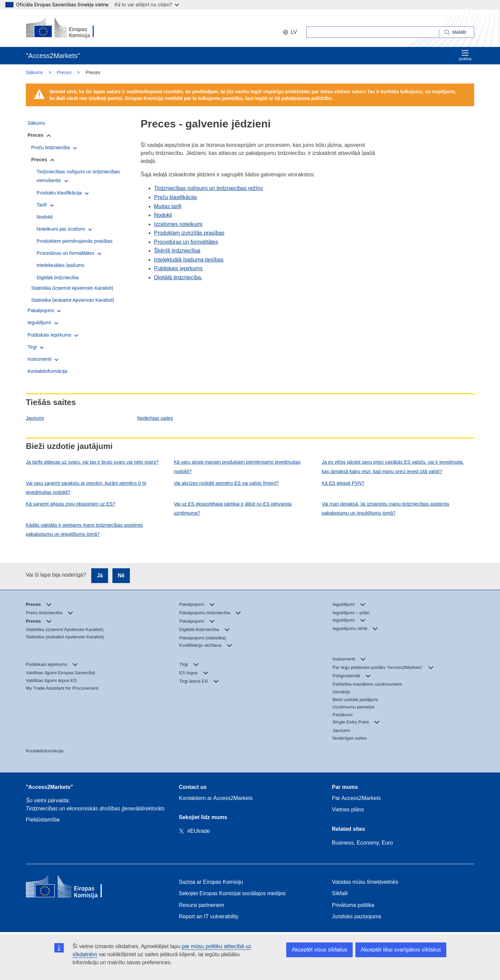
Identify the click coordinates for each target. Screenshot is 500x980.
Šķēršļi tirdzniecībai (177, 251)
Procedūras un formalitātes (186, 242)
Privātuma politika (353, 905)
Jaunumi (35, 418)
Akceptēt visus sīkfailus (319, 950)
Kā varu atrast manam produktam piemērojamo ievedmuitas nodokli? (237, 467)
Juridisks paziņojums (357, 916)
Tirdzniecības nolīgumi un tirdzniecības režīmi (208, 188)
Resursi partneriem (202, 905)
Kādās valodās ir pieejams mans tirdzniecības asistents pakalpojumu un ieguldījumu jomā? (84, 530)
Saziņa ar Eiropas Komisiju (211, 882)
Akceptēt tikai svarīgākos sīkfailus (401, 950)
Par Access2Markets (356, 798)
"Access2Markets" (49, 787)
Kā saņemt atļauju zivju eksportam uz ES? (71, 504)
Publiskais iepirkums (178, 268)
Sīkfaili (340, 893)
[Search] (457, 32)
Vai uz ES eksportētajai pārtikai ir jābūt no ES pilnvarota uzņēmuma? (233, 508)
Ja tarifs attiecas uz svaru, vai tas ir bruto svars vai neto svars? (92, 462)
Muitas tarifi (168, 206)
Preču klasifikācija (175, 197)
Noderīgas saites (155, 418)
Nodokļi (163, 215)
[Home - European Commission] (74, 888)
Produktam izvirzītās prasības (189, 233)
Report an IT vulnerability (209, 916)
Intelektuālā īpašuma (179, 260)
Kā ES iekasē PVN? (343, 483)
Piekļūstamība (43, 820)
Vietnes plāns (348, 810)
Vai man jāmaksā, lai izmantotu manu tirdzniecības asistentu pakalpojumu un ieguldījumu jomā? (386, 508)
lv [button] (290, 32)
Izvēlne (465, 55)
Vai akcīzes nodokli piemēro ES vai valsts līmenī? (226, 483)
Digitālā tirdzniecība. (178, 277)
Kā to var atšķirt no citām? (147, 5)
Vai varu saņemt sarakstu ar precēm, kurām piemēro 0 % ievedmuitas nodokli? (86, 488)
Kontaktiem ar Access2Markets (216, 798)
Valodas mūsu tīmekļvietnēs (365, 882)
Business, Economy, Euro (362, 843)
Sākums (34, 72)
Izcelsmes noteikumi (178, 224)
